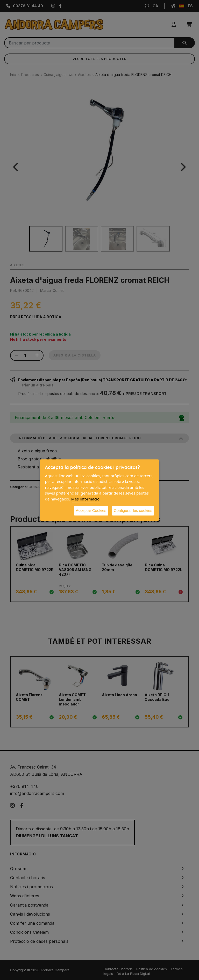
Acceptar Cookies (91, 510)
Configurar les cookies (133, 510)
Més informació (85, 499)
